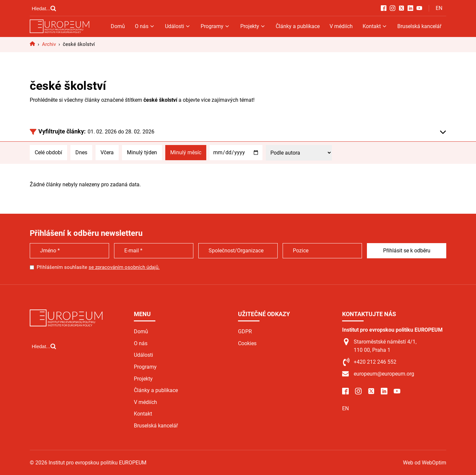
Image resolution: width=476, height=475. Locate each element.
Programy (215, 26)
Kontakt (375, 26)
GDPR (245, 331)
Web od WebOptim (425, 463)
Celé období (48, 152)
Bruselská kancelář (419, 26)
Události (178, 26)
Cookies (247, 343)
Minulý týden (142, 152)
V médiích (341, 26)
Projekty (253, 26)
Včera (107, 152)
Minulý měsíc (186, 152)
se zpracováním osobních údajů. (124, 267)
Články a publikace (298, 26)
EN (439, 8)
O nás (145, 26)
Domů (118, 26)
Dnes (81, 152)
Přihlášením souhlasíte (98, 267)
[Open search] (44, 8)
